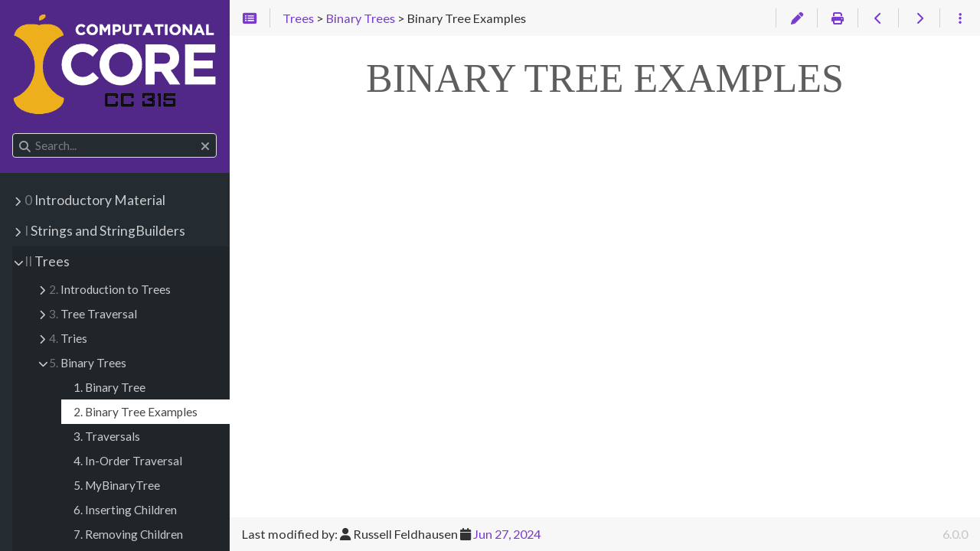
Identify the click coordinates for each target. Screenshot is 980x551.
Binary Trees (88, 363)
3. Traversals (107, 436)
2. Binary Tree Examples (136, 412)
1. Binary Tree (109, 387)
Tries (68, 338)
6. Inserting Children (125, 510)
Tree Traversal (93, 314)
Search (13, 134)
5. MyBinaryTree (117, 485)
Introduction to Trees (110, 289)
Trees (47, 261)
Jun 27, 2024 (507, 534)
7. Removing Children (128, 534)
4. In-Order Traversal (128, 461)
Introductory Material (95, 200)
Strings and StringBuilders (105, 231)
